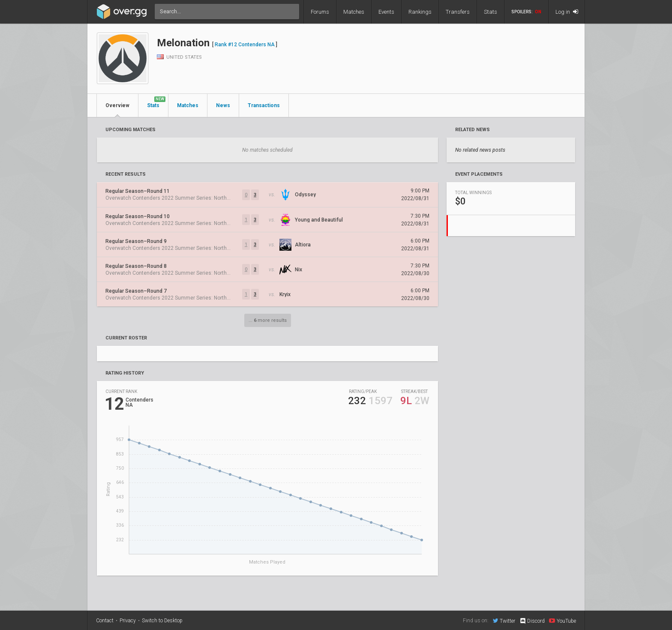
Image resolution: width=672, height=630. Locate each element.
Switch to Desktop (162, 621)
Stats (490, 12)
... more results (268, 320)
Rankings (420, 12)
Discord (532, 621)
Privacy (128, 621)
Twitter (504, 621)
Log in (567, 12)
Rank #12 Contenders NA (245, 45)
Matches (354, 12)
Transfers (458, 12)
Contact (105, 621)
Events (386, 12)
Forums (320, 12)
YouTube (562, 621)
